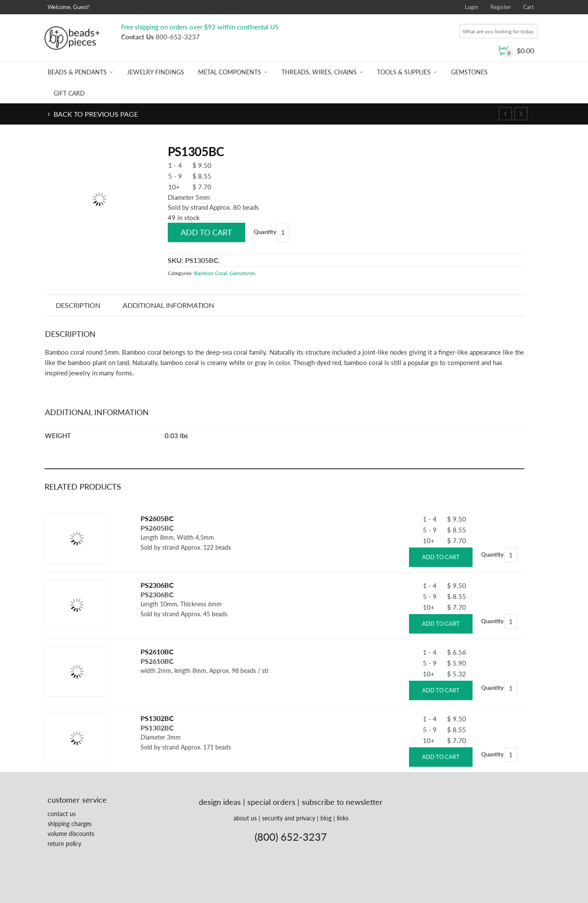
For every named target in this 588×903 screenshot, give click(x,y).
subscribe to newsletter (342, 802)
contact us (62, 814)
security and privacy (289, 818)
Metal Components (230, 72)
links (343, 818)
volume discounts (71, 834)
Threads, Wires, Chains (319, 72)
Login (471, 7)
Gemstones (469, 72)
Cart (529, 7)
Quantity (265, 232)
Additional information (168, 305)
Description (78, 305)
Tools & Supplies (404, 72)
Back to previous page (95, 114)
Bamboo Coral (211, 273)
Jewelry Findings (156, 72)
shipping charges (70, 824)
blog (326, 818)
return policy (64, 844)
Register (501, 7)
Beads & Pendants (77, 72)
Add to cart (206, 232)
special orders (271, 802)
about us (245, 818)
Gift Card (69, 93)
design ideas (220, 802)
